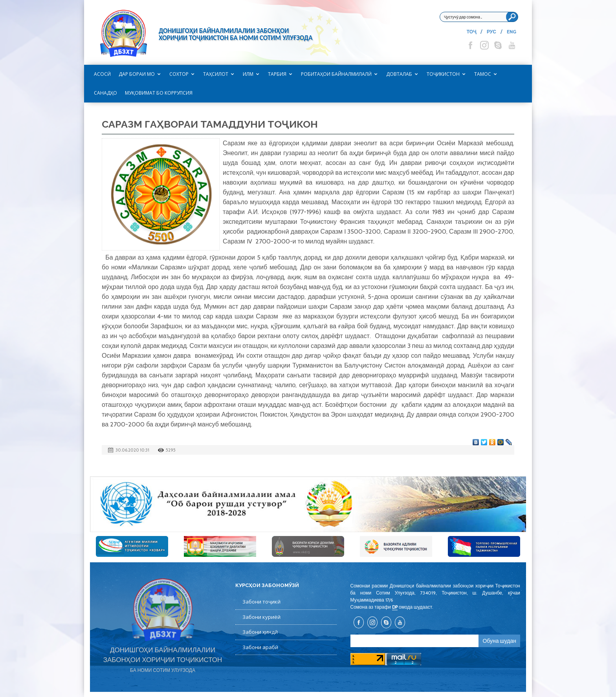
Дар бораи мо (137, 74)
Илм (248, 74)
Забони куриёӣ (261, 617)
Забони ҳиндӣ (260, 632)
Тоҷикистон (443, 74)
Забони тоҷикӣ (261, 602)
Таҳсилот (216, 74)
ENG (511, 32)
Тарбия (277, 74)
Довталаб (399, 74)
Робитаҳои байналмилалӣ (336, 74)
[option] (308, 504)
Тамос (483, 74)
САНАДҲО (105, 93)
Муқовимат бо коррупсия (159, 93)
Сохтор (179, 74)
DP (395, 607)
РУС (491, 32)
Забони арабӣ (260, 647)
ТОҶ (471, 32)
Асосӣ (102, 74)
